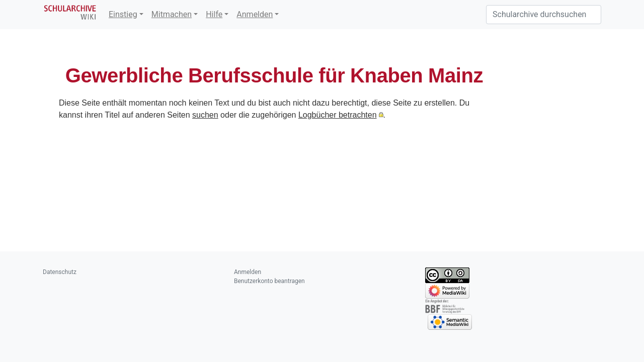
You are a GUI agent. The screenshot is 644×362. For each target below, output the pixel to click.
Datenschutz (60, 272)
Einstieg (123, 14)
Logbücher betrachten (338, 115)
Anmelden (255, 14)
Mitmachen (172, 14)
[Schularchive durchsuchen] (544, 15)
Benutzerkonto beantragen (269, 281)
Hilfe (214, 14)
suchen (205, 115)
